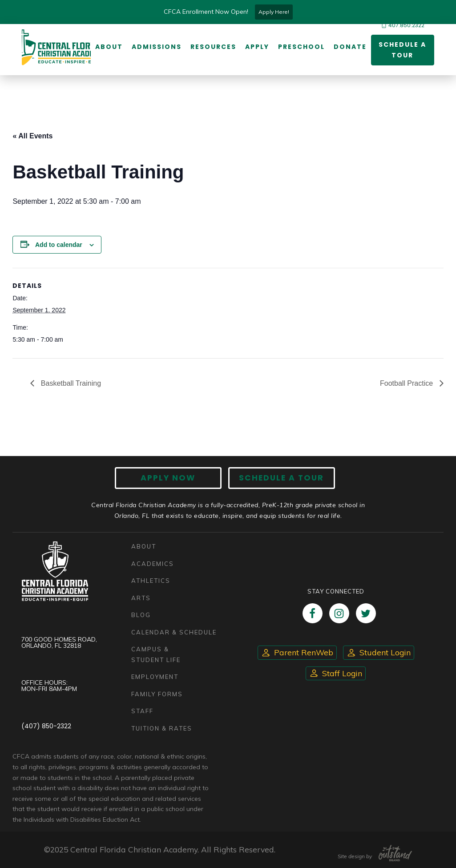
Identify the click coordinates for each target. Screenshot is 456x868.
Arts (141, 598)
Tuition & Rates (162, 728)
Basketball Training (70, 383)
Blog (141, 615)
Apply (257, 47)
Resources (213, 47)
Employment (155, 677)
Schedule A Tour (281, 478)
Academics (153, 564)
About (109, 47)
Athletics (151, 581)
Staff (142, 711)
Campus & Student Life (156, 655)
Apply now (168, 478)
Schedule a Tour (402, 50)
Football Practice (408, 383)
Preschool (301, 47)
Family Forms (157, 694)
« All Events (32, 136)
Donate (350, 47)
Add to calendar (59, 245)
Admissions (157, 47)
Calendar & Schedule (174, 632)
